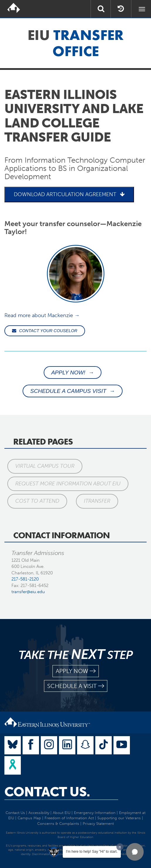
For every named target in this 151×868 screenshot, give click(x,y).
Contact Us (15, 813)
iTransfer (97, 501)
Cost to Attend (37, 501)
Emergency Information (95, 813)
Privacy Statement (98, 824)
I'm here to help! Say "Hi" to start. (92, 852)
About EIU (62, 813)
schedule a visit (76, 686)
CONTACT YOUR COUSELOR (45, 331)
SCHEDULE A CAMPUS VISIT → (73, 391)
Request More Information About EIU (68, 484)
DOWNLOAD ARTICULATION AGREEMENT (69, 194)
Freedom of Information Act (69, 818)
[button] (135, 852)
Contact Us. (47, 792)
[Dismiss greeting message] (120, 847)
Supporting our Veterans (119, 818)
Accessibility (39, 813)
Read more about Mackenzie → (42, 315)
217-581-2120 (25, 579)
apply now (76, 671)
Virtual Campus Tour (45, 466)
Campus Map (29, 818)
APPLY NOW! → (73, 372)
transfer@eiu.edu (28, 592)
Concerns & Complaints (58, 824)
